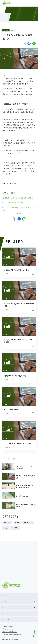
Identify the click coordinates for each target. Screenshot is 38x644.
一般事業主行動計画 (8, 626)
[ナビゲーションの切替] (34, 3)
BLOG (19, 608)
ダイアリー (15, 528)
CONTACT (6, 614)
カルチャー (7, 523)
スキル (6, 30)
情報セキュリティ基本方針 (10, 632)
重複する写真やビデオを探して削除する (19, 198)
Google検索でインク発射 (14, 203)
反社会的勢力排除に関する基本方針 (12, 635)
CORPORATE (19, 596)
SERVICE (19, 602)
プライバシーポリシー (9, 629)
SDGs (6, 528)
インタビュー (28, 523)
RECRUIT (6, 619)
